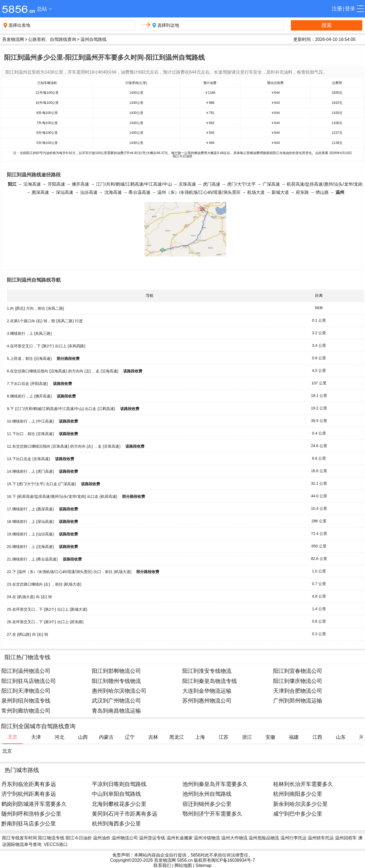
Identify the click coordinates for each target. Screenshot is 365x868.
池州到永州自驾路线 (207, 794)
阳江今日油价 (79, 838)
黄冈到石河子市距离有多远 (125, 814)
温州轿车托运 (321, 838)
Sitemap (203, 865)
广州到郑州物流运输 (298, 700)
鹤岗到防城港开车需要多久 (34, 804)
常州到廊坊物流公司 (26, 711)
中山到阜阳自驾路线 (116, 794)
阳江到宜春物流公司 (298, 671)
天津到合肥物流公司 (298, 691)
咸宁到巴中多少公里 (298, 814)
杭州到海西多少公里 (116, 823)
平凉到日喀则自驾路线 (119, 784)
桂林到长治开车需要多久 (303, 784)
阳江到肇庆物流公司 (298, 681)
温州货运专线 (152, 838)
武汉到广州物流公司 (116, 700)
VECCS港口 (56, 844)
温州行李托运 (294, 838)
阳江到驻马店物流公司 (29, 681)
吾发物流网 (13, 39)
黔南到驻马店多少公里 (29, 823)
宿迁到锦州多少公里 (207, 804)
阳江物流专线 (51, 838)
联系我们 (162, 865)
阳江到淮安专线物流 (207, 671)
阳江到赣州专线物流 (116, 681)
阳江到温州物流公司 (26, 671)
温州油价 (102, 838)
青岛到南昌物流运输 (116, 711)
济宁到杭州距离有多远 (29, 794)
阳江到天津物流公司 (26, 691)
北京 (7, 751)
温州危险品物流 (264, 838)
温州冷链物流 (207, 838)
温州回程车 (346, 838)
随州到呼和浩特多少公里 (31, 814)
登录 (350, 9)
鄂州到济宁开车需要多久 (212, 814)
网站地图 (183, 865)
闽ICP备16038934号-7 (233, 860)
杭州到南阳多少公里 (298, 794)
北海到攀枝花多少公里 (119, 804)
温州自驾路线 (93, 39)
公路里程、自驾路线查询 (52, 39)
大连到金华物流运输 (207, 691)
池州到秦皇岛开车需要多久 (215, 784)
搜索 (327, 25)
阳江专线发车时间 (20, 838)
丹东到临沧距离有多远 (29, 784)
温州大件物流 (234, 838)
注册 (337, 9)
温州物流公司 (125, 838)
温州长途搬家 (180, 838)
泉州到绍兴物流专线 (26, 700)
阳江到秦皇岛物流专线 (210, 681)
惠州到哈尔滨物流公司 (119, 691)
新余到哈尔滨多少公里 (300, 804)
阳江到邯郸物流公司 (116, 671)
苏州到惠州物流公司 (207, 700)
